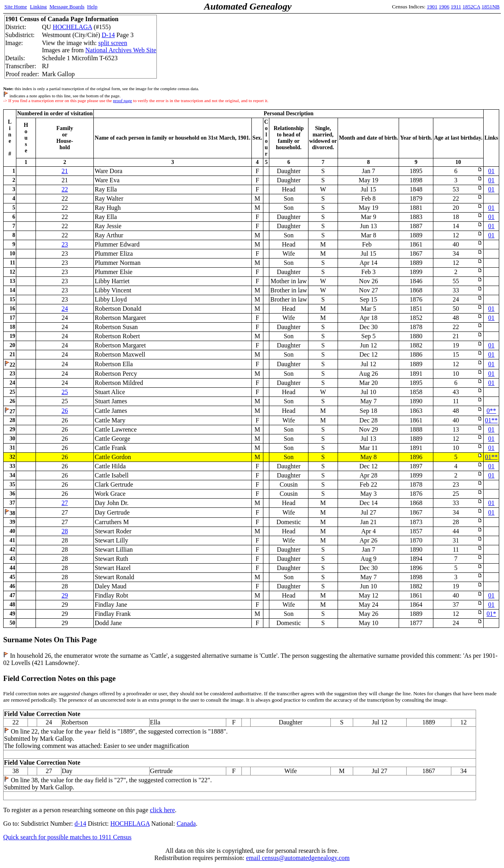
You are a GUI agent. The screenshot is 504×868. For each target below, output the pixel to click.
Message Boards (67, 7)
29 (65, 595)
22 (65, 189)
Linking (38, 7)
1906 (444, 7)
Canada (186, 824)
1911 (456, 7)
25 (65, 392)
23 (65, 244)
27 (65, 503)
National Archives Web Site (121, 50)
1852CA (471, 7)
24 (65, 309)
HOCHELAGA (72, 27)
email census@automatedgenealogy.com (298, 858)
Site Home (16, 7)
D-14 (108, 35)
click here (163, 810)
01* (491, 614)
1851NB (491, 7)
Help (92, 7)
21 (65, 171)
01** (491, 420)
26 (65, 411)
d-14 (80, 824)
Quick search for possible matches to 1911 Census (67, 837)
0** (491, 411)
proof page (123, 101)
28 (65, 531)
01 (491, 171)
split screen (113, 43)
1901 (432, 7)
